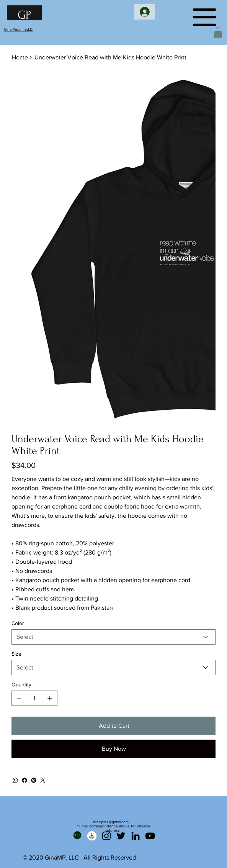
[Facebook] (24, 780)
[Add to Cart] (114, 726)
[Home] (20, 57)
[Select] (114, 637)
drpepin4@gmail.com (111, 822)
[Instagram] (106, 836)
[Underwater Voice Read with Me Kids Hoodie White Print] (110, 57)
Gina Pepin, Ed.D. (19, 29)
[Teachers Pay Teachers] (77, 836)
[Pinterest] (34, 780)
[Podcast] (92, 836)
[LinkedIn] (136, 836)
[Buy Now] (114, 749)
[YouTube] (150, 836)
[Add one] (50, 698)
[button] (218, 32)
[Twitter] (43, 780)
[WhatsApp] (15, 780)
